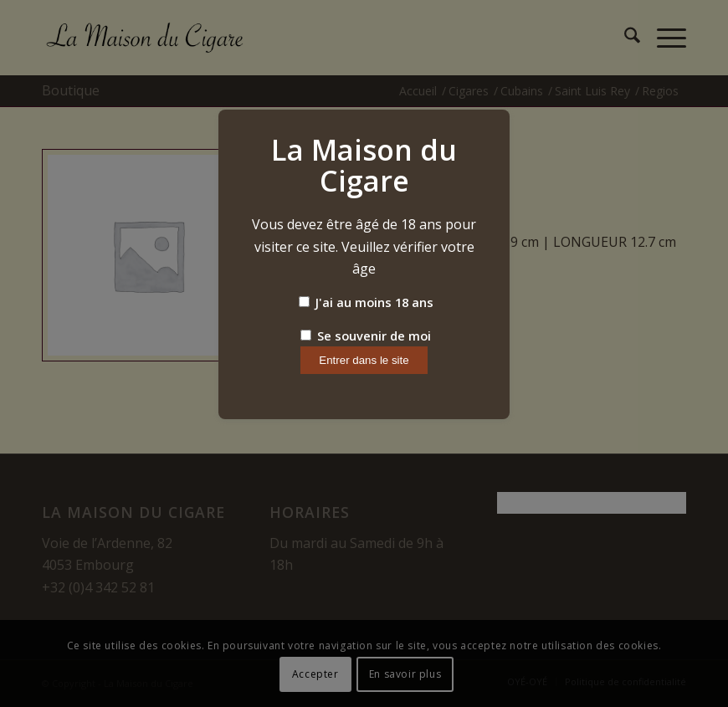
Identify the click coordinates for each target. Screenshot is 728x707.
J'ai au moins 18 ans (366, 302)
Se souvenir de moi (366, 336)
